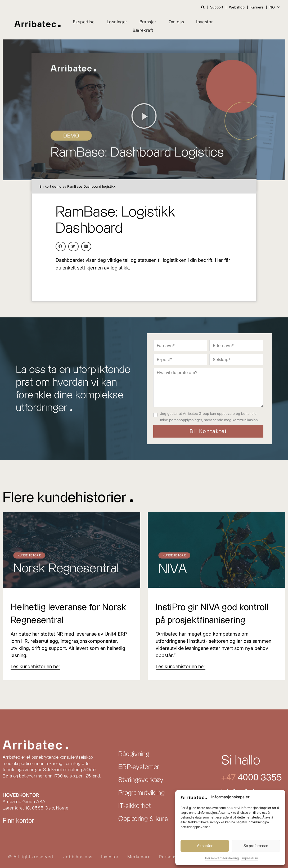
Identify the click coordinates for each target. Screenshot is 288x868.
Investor (204, 22)
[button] (144, 116)
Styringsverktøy (141, 780)
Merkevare (139, 857)
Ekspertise (84, 22)
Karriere (257, 7)
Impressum (250, 858)
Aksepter (205, 846)
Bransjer (148, 22)
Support (217, 7)
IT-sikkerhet (135, 806)
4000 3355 (259, 778)
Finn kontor (18, 821)
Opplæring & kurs (143, 819)
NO (274, 7)
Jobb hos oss (78, 857)
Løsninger (117, 22)
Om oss (176, 22)
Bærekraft (143, 30)
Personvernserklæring (222, 858)
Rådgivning (134, 754)
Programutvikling (141, 793)
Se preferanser (256, 846)
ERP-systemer (139, 767)
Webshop (237, 7)
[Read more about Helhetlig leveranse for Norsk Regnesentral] (35, 666)
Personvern (171, 857)
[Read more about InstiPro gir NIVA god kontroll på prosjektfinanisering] (181, 666)
